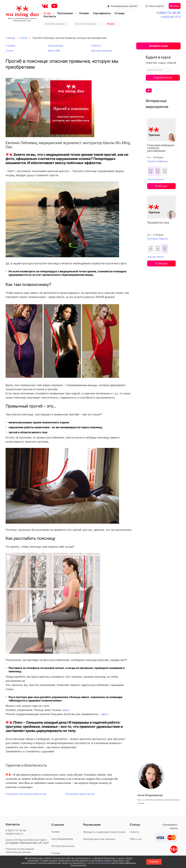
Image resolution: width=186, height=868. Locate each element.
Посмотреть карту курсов (80, 794)
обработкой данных (98, 863)
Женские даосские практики (99, 839)
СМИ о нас (136, 839)
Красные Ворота (156, 179)
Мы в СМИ (54, 51)
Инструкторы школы (63, 846)
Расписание (65, 13)
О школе (10, 46)
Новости (96, 46)
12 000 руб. (161, 186)
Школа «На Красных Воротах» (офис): (26, 840)
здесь (65, 710)
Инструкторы (56, 46)
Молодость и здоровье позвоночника (104, 832)
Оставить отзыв (158, 46)
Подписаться (163, 78)
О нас (47, 13)
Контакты (50, 16)
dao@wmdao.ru (14, 834)
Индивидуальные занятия (122, 6)
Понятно (154, 862)
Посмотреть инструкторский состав (26, 794)
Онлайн (84, 13)
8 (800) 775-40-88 (169, 13)
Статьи (10, 51)
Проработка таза (158, 223)
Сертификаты (102, 13)
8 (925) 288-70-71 (171, 17)
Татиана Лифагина (157, 161)
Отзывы (120, 13)
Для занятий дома (101, 51)
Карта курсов (155, 6)
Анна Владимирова (62, 839)
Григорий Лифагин (157, 239)
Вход (175, 6)
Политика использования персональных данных (20, 850)
